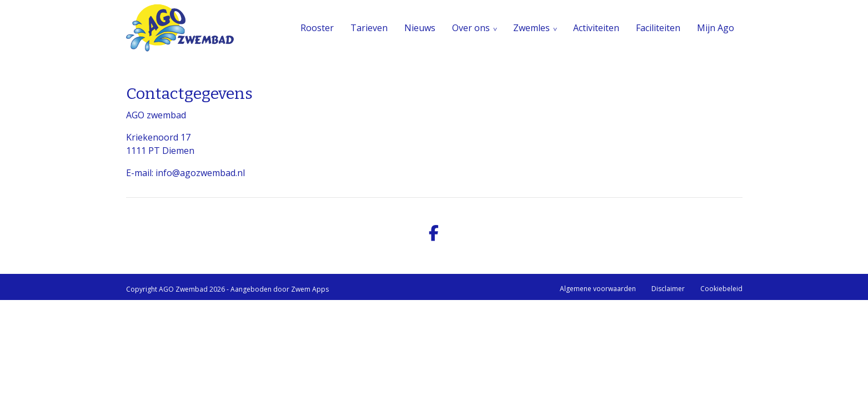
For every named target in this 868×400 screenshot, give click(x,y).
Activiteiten (596, 28)
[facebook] (434, 234)
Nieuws (420, 28)
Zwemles (531, 28)
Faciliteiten (658, 28)
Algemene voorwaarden (598, 289)
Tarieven (369, 28)
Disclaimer (668, 289)
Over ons (471, 28)
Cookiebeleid (721, 289)
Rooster (317, 28)
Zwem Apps (310, 289)
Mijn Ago (716, 28)
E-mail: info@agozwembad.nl (185, 173)
